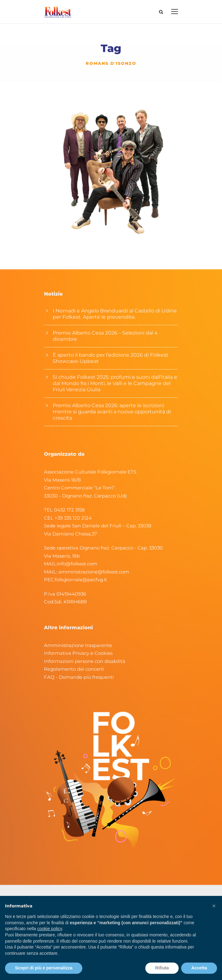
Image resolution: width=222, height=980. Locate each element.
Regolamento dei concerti (74, 669)
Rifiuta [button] (162, 968)
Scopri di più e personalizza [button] (44, 968)
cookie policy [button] (50, 929)
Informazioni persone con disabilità (85, 661)
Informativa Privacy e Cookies (78, 653)
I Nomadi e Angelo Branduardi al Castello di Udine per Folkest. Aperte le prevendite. (115, 314)
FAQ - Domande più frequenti (79, 677)
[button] (214, 906)
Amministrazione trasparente (78, 645)
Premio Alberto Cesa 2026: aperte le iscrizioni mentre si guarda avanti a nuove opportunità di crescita (112, 412)
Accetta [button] (199, 968)
